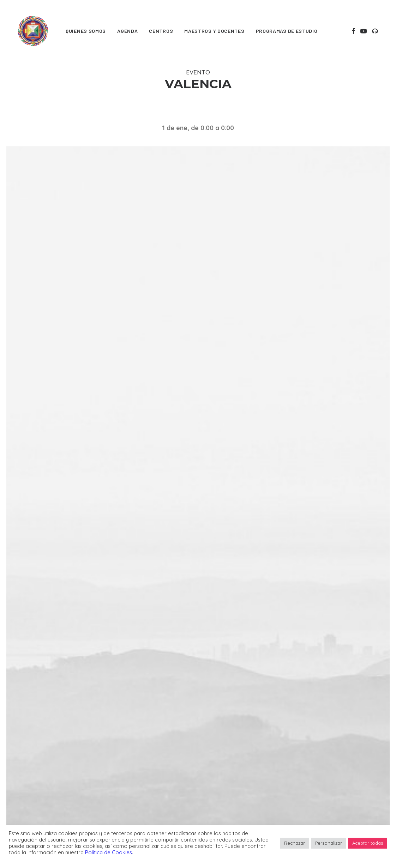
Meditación (127, 726)
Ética (211, 726)
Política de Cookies (109, 852)
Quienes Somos (86, 31)
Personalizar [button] (329, 843)
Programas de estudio (287, 31)
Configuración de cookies (242, 759)
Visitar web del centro (198, 522)
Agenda (127, 31)
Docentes (125, 748)
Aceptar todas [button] (368, 843)
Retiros (121, 737)
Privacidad (220, 737)
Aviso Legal (221, 770)
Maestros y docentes (214, 31)
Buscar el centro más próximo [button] (198, 672)
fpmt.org (29, 763)
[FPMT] (33, 31)
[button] (353, 31)
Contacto (218, 781)
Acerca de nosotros (140, 793)
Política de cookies (232, 748)
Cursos (121, 759)
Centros (161, 31)
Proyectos (126, 770)
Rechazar (295, 843)
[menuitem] (86, 31)
